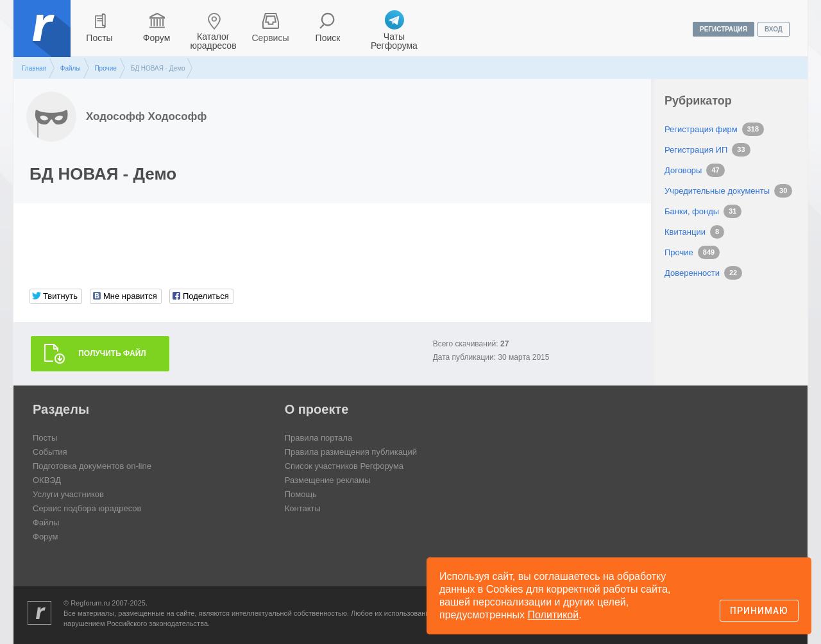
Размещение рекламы (328, 480)
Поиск (328, 38)
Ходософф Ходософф (146, 116)
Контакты (303, 508)
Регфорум (43, 38)
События (50, 452)
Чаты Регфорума (394, 41)
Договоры (683, 170)
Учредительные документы (717, 191)
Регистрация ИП (696, 150)
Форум (157, 38)
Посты (99, 38)
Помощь (301, 494)
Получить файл (112, 353)
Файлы (71, 68)
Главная (34, 68)
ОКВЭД (47, 480)
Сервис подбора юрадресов (87, 508)
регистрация (724, 29)
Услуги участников (68, 494)
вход (774, 29)
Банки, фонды (692, 211)
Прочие (105, 68)
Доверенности (692, 273)
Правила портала (318, 438)
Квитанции (685, 232)
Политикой (554, 615)
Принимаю (759, 611)
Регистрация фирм (701, 129)
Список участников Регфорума (344, 466)
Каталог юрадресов (213, 41)
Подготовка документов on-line (92, 466)
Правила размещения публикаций (351, 452)
